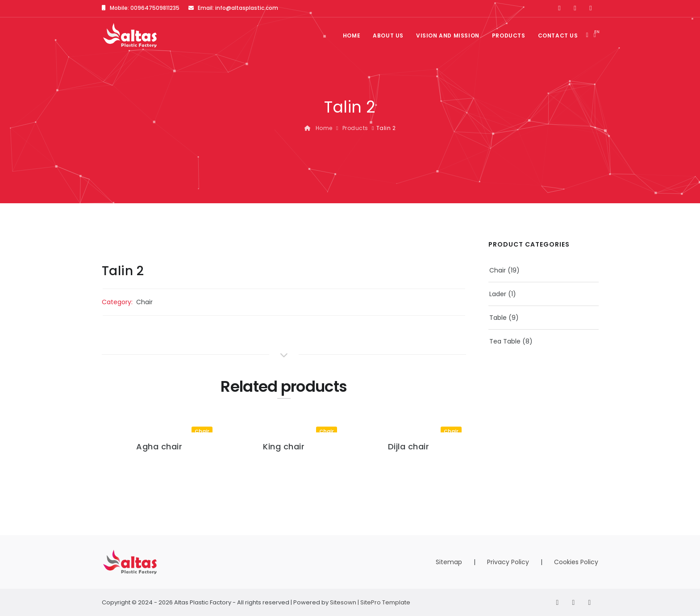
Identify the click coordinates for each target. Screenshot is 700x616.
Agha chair (159, 446)
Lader (498, 294)
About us (388, 36)
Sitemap (449, 562)
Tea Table (505, 341)
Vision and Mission (448, 36)
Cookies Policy (576, 562)
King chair (284, 446)
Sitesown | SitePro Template (370, 602)
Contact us (558, 36)
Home (352, 36)
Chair (144, 302)
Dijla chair (409, 446)
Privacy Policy (508, 562)
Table (498, 318)
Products (509, 36)
